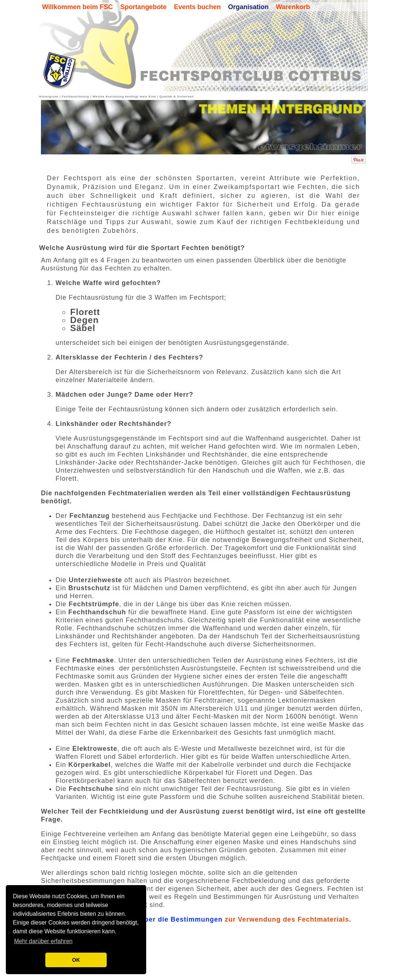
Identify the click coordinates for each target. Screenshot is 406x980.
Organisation (248, 7)
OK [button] (76, 960)
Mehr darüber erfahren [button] (43, 941)
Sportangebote (143, 7)
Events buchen (197, 7)
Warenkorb (293, 7)
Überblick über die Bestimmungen (164, 930)
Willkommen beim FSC (77, 7)
